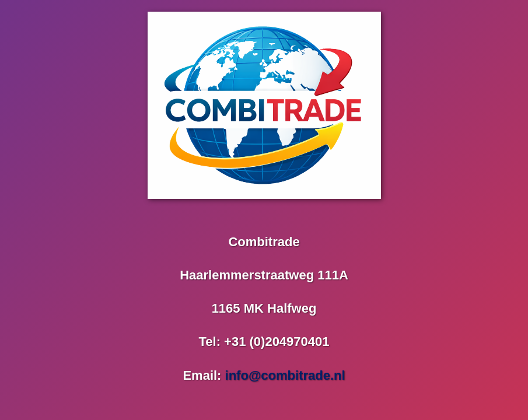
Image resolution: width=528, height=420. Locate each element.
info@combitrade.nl (285, 375)
